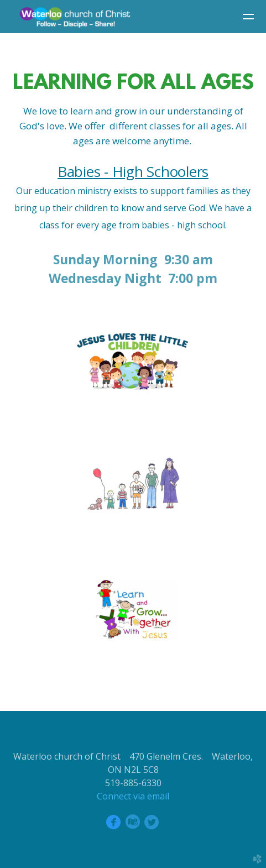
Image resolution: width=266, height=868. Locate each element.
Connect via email (133, 796)
